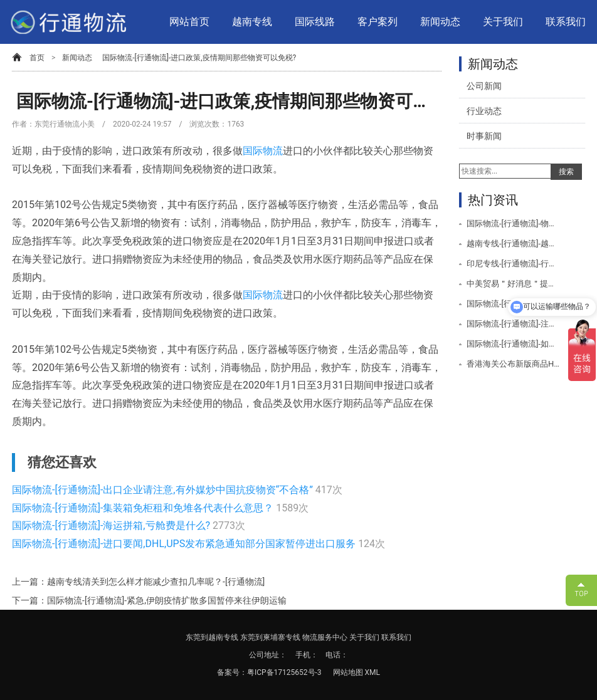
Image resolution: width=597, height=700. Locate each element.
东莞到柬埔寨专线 (270, 637)
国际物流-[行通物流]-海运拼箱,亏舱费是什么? (112, 525)
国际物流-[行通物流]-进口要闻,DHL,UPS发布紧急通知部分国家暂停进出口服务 (185, 544)
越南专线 (252, 22)
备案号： (232, 672)
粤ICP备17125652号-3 (284, 672)
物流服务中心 (325, 637)
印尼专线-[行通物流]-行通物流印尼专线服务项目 (513, 264)
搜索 (566, 172)
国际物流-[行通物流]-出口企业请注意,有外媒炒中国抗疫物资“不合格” (164, 490)
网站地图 (349, 672)
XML (372, 672)
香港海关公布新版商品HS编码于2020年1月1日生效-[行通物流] (513, 364)
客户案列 (378, 22)
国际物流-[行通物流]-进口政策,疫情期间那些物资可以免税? (199, 58)
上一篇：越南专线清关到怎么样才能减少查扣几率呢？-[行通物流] (138, 582)
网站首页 (189, 22)
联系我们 (566, 22)
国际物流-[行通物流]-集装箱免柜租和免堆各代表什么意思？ (144, 508)
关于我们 (503, 22)
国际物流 (263, 151)
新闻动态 (440, 22)
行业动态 (484, 111)
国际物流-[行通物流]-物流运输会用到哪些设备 (513, 223)
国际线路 (315, 22)
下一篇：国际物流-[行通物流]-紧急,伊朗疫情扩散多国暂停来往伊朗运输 (149, 600)
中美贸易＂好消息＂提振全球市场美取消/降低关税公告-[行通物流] (513, 284)
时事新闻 (484, 136)
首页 (37, 58)
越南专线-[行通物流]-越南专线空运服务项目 (513, 243)
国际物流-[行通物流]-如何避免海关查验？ (513, 344)
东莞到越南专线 (212, 637)
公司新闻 (484, 86)
